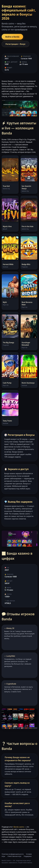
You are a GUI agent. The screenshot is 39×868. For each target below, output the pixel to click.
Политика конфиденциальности (13, 854)
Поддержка (28, 856)
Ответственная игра (14, 856)
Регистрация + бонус (15, 44)
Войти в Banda (12, 37)
